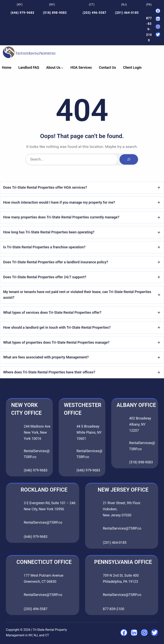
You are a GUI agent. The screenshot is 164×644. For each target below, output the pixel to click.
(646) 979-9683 (22, 13)
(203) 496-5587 (95, 13)
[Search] (129, 159)
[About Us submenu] (62, 68)
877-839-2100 (149, 29)
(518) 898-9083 (55, 13)
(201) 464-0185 (127, 13)
